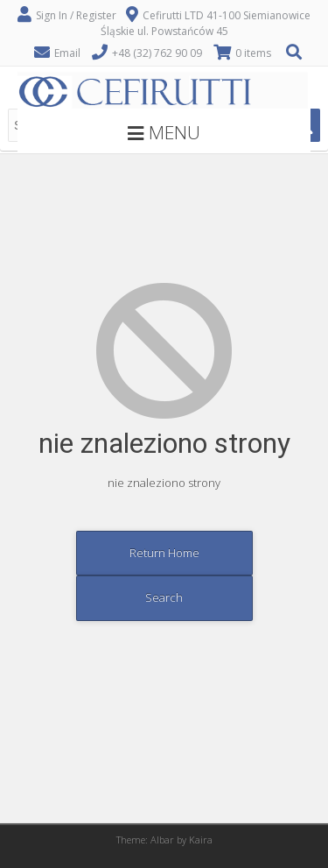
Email (67, 53)
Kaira (201, 840)
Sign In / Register (76, 15)
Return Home (164, 553)
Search (164, 597)
